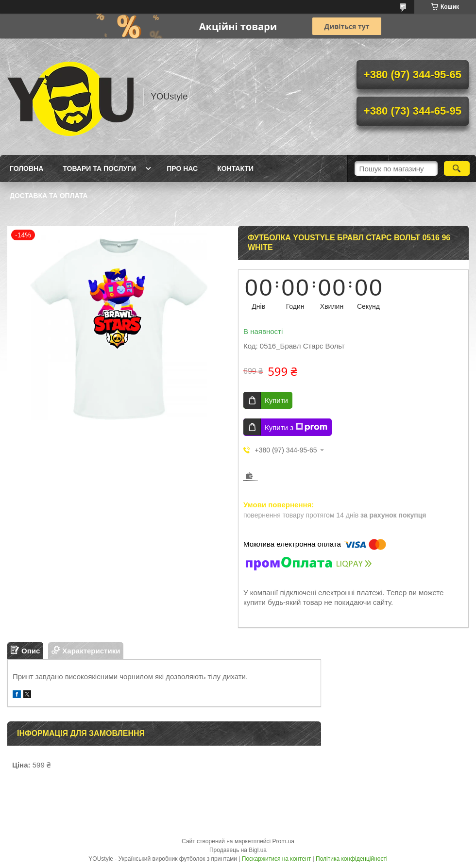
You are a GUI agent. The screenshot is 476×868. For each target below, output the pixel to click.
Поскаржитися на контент (276, 859)
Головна (26, 168)
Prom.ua (283, 841)
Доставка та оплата (49, 196)
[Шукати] (457, 168)
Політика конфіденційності (352, 859)
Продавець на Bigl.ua (238, 850)
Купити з (296, 427)
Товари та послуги (99, 168)
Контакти (235, 168)
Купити (276, 400)
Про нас (182, 168)
